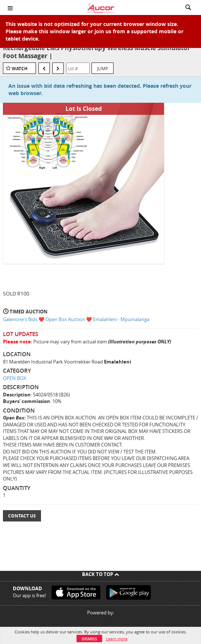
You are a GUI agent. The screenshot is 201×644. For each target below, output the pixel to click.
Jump (103, 68)
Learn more (117, 639)
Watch (20, 69)
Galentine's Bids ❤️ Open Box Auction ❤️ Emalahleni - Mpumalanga (76, 319)
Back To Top (100, 574)
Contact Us (22, 516)
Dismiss (89, 639)
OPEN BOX (15, 378)
